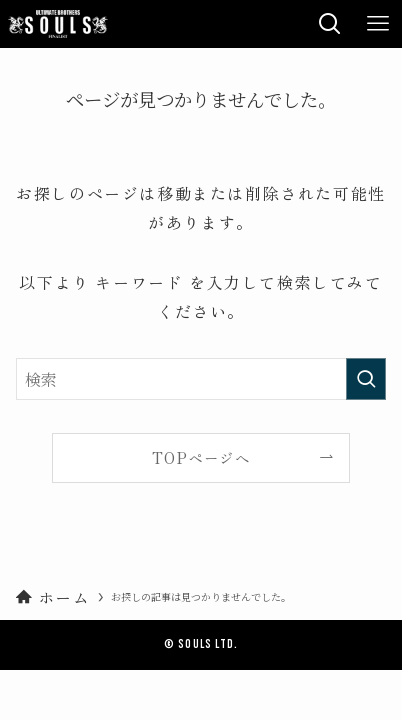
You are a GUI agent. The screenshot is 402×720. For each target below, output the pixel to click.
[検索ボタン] (330, 24)
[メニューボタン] (378, 24)
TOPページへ (201, 457)
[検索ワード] (201, 379)
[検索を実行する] (366, 379)
